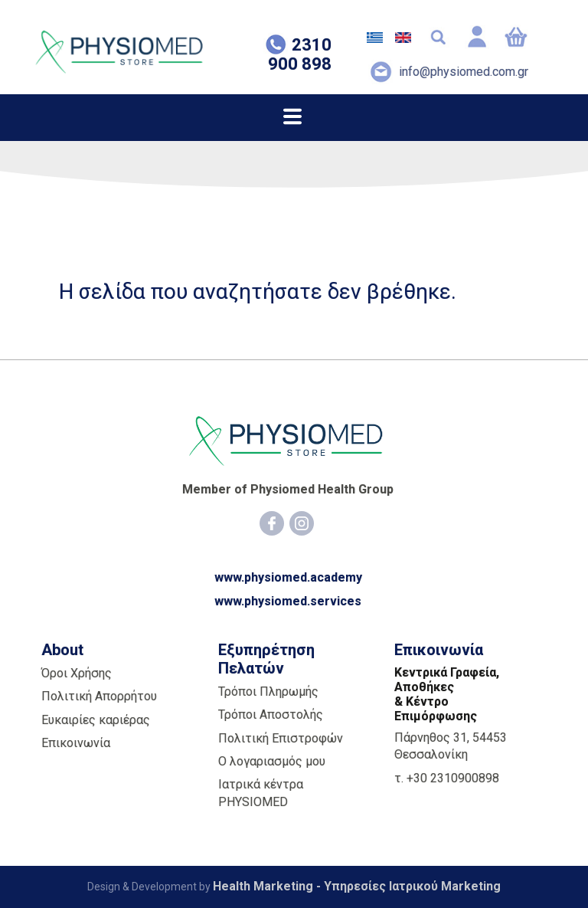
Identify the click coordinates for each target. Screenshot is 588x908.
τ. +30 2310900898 (447, 778)
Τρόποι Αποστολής (271, 715)
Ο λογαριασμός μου (272, 761)
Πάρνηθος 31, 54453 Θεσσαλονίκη (451, 746)
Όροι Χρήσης (77, 673)
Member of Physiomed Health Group (288, 489)
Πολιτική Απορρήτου (99, 696)
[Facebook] (272, 523)
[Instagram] (302, 523)
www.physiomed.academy (288, 577)
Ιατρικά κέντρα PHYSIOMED (261, 793)
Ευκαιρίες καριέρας (96, 720)
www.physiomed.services (288, 601)
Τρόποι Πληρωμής (268, 692)
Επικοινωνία (76, 743)
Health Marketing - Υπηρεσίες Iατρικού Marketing (357, 886)
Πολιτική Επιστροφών (281, 738)
